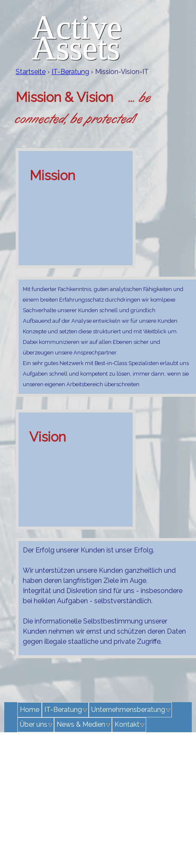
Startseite (31, 72)
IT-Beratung (70, 72)
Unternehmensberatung (128, 710)
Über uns (34, 724)
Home (30, 710)
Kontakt (127, 724)
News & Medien (81, 724)
